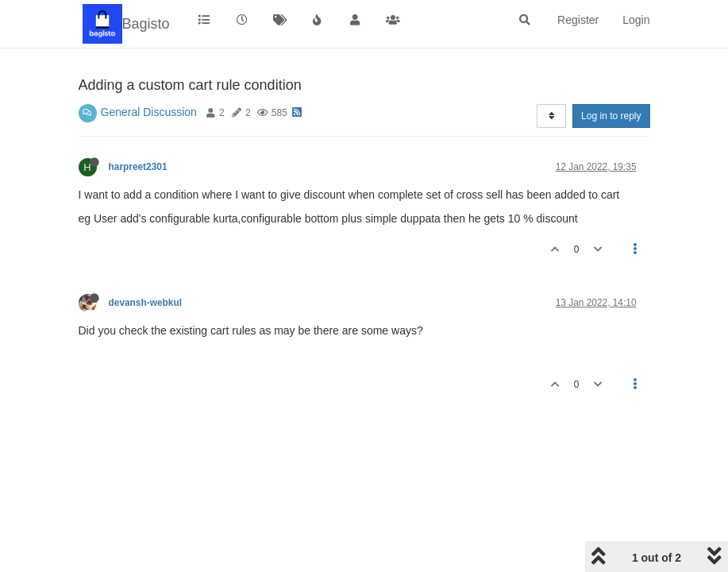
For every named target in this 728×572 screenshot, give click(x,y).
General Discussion (149, 112)
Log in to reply (611, 116)
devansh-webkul (146, 303)
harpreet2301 (138, 167)
